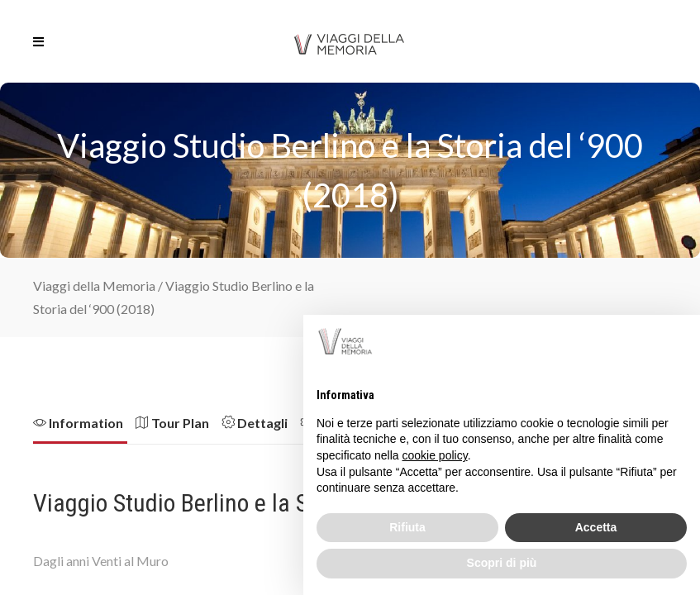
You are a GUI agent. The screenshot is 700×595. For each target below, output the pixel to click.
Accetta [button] (596, 527)
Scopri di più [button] (502, 563)
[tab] (84, 428)
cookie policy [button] (435, 455)
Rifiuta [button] (407, 527)
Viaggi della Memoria (94, 286)
